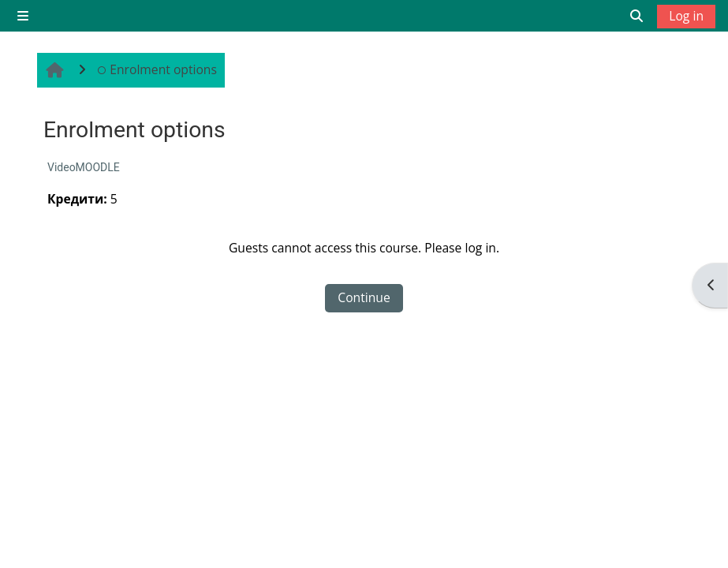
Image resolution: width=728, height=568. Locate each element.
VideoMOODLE (84, 167)
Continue (364, 297)
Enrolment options (157, 69)
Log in (686, 16)
